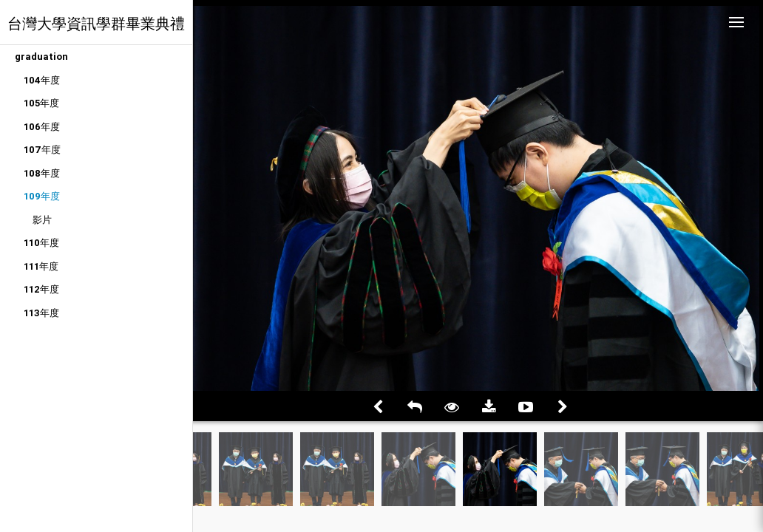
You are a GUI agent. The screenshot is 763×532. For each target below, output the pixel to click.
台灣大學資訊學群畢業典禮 (96, 23)
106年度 (42, 127)
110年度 (41, 243)
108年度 (42, 173)
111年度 (41, 266)
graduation (41, 57)
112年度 (41, 289)
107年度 (42, 150)
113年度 (41, 313)
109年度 (42, 196)
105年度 (41, 103)
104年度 (42, 80)
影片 (42, 220)
